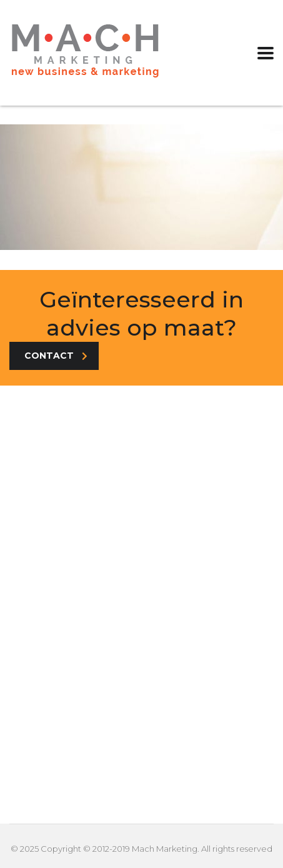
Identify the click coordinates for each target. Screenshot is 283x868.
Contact (56, 356)
